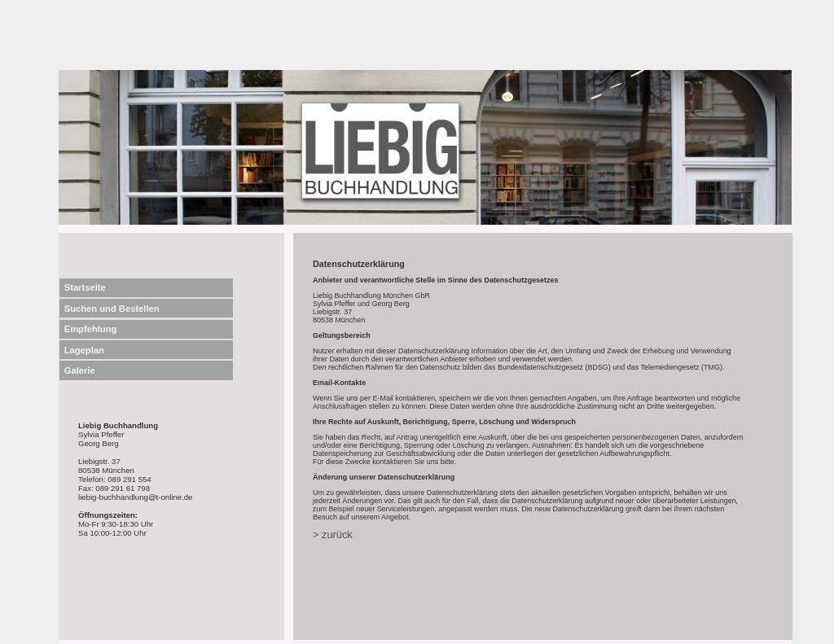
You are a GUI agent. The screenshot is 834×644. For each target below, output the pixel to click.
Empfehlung (91, 329)
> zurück (333, 534)
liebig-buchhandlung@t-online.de (135, 497)
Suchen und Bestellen (112, 309)
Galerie (80, 370)
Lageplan (84, 350)
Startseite (85, 287)
